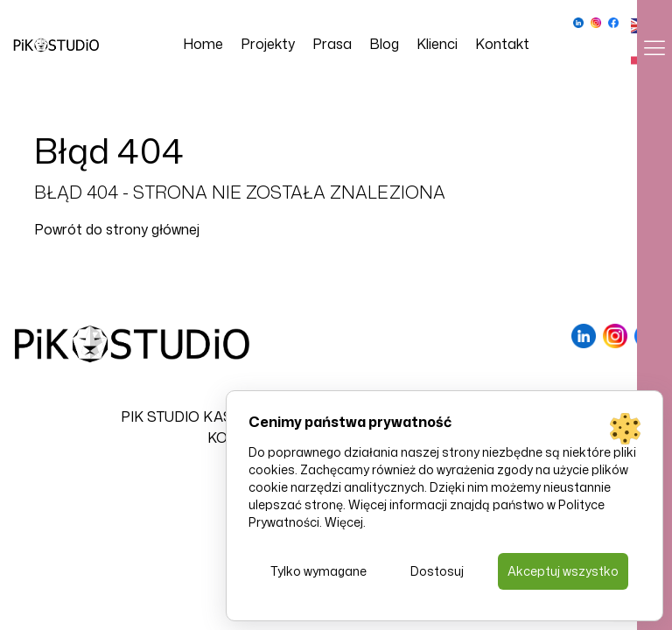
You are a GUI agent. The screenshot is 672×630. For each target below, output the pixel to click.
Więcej (344, 522)
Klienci (437, 44)
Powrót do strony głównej (117, 229)
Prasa (332, 44)
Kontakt (502, 44)
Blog (384, 44)
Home (203, 44)
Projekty (268, 44)
